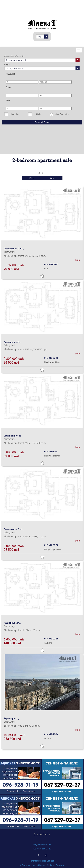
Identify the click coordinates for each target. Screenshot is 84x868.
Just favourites (62, 114)
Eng (43, 37)
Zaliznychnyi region (43, 68)
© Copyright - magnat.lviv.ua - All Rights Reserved (42, 865)
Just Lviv (37, 114)
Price (32, 178)
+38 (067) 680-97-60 (42, 849)
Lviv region (14, 114)
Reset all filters (42, 122)
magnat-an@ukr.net (42, 844)
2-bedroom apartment (43, 60)
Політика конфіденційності (42, 861)
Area (52, 178)
